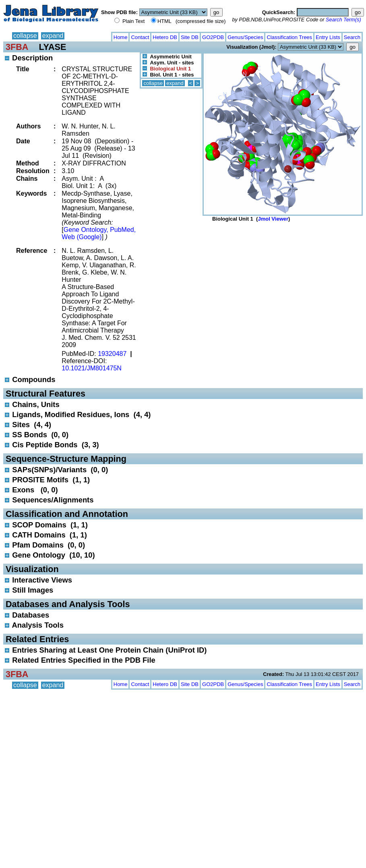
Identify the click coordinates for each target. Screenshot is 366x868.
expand (53, 36)
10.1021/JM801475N (92, 368)
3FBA (17, 47)
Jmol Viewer (273, 219)
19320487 (112, 354)
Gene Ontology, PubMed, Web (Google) (99, 233)
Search (352, 37)
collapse (25, 36)
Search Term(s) (343, 20)
